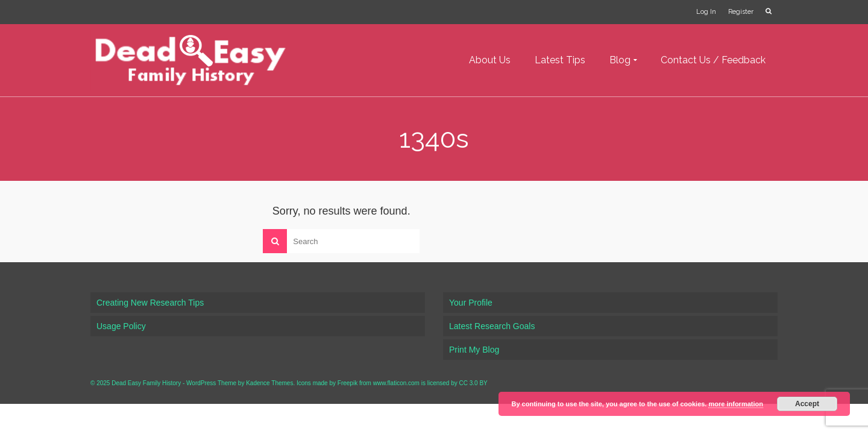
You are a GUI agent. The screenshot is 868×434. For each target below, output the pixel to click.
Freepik (348, 383)
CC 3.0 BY (473, 383)
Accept (807, 404)
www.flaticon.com (396, 383)
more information (735, 404)
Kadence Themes (269, 383)
